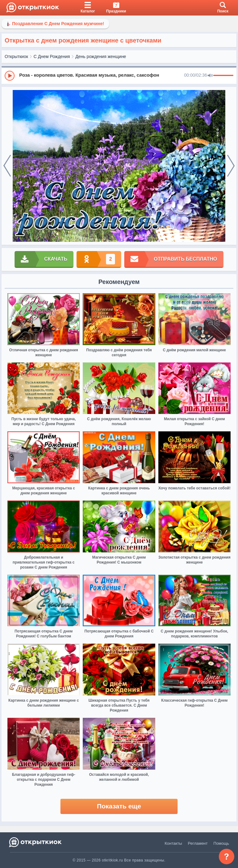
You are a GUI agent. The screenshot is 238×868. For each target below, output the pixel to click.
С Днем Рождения (52, 56)
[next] (231, 166)
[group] (119, 75)
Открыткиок (16, 56)
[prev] (7, 166)
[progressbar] (223, 76)
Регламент (198, 843)
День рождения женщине (101, 56)
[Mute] (210, 76)
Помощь (221, 843)
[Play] (10, 76)
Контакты (173, 843)
